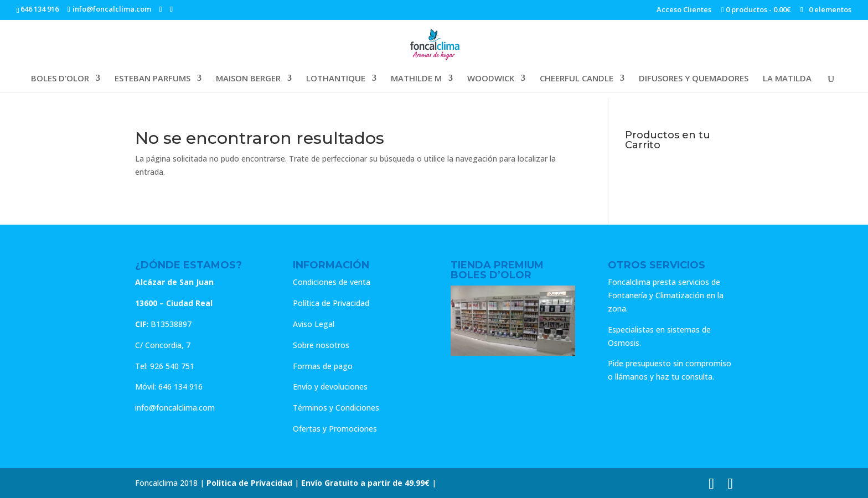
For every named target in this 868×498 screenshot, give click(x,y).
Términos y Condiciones (336, 408)
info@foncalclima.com (175, 408)
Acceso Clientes (684, 10)
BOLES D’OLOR (60, 79)
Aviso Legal (314, 324)
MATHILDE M (416, 79)
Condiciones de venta (332, 282)
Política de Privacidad (331, 303)
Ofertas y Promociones (335, 429)
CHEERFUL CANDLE (577, 79)
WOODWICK (491, 79)
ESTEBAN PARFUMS (153, 79)
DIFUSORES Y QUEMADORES (694, 79)
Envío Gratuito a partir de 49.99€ (365, 483)
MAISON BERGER (248, 79)
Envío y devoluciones (330, 387)
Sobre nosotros (321, 345)
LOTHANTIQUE (336, 79)
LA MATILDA (787, 79)
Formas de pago (323, 366)
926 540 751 (172, 366)
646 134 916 (40, 9)
